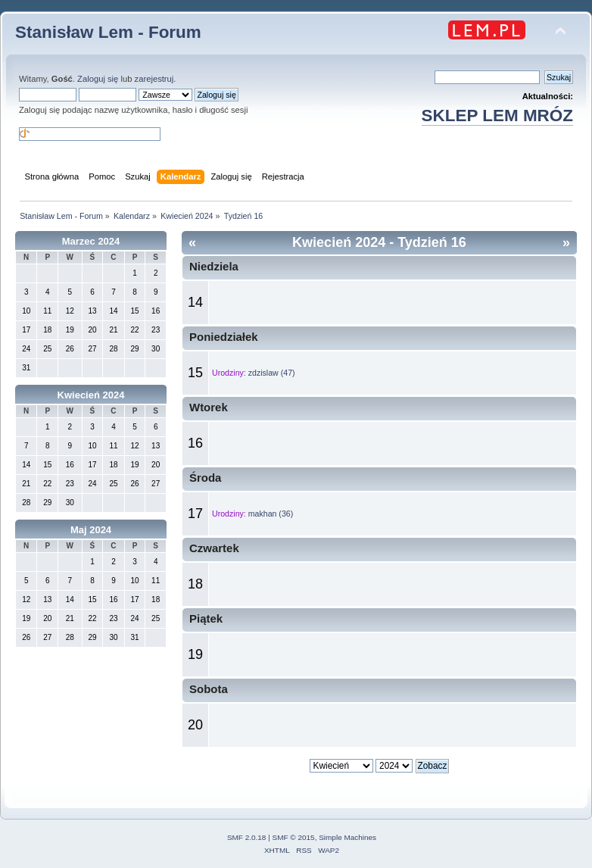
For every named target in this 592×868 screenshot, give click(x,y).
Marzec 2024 (91, 241)
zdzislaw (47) (272, 373)
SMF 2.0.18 (247, 837)
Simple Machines (347, 837)
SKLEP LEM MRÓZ (497, 116)
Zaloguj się (98, 79)
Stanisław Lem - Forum (108, 32)
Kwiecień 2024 (91, 395)
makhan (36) (271, 514)
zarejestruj (154, 79)
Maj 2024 (91, 530)
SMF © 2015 (294, 837)
